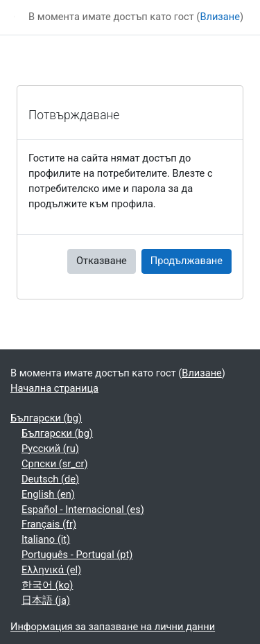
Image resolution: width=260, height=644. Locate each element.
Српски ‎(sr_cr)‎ (55, 464)
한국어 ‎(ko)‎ (47, 585)
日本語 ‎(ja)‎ (46, 600)
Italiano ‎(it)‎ (46, 539)
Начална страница (54, 388)
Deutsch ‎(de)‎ (50, 479)
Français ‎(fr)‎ (49, 524)
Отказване (102, 261)
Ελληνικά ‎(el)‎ (51, 570)
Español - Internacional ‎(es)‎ (83, 510)
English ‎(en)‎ (48, 494)
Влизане (220, 17)
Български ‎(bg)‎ (46, 418)
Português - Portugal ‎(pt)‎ (77, 555)
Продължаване (187, 261)
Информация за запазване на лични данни (113, 627)
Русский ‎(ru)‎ (50, 449)
